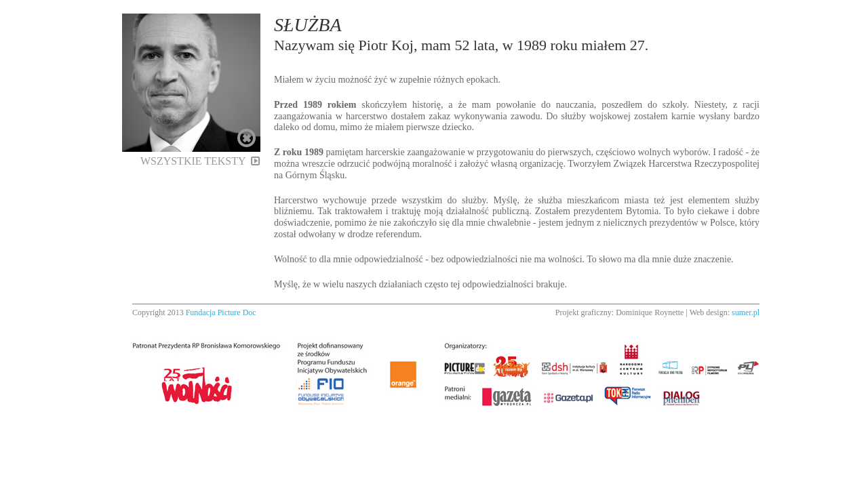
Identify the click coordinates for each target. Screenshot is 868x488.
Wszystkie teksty (200, 161)
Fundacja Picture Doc (221, 312)
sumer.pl (746, 312)
